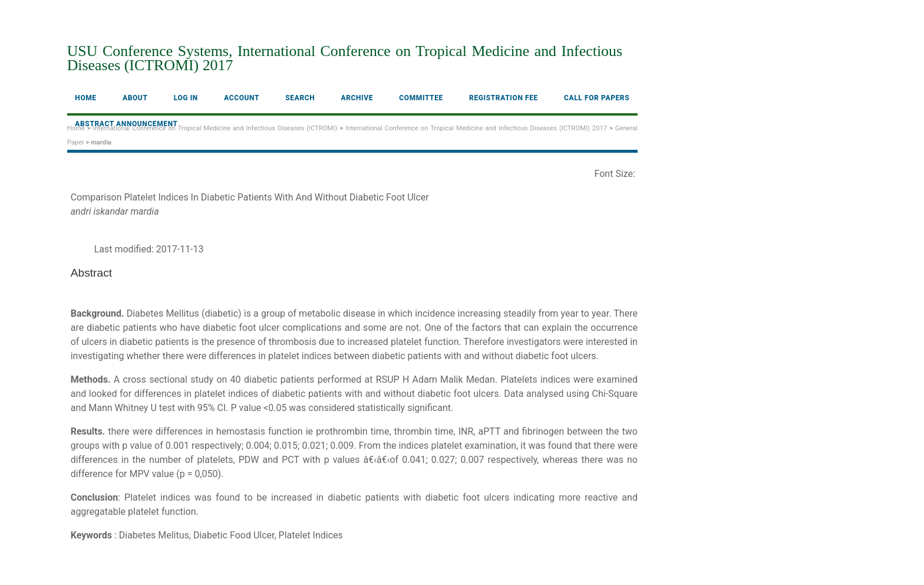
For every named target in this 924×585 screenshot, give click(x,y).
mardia (101, 142)
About (135, 98)
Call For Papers (597, 98)
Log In (186, 98)
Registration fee (504, 98)
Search (300, 98)
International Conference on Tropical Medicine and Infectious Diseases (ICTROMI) (215, 128)
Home (85, 98)
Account (242, 98)
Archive (357, 98)
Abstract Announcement (126, 124)
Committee (421, 98)
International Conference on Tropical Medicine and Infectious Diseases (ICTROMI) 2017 (476, 128)
